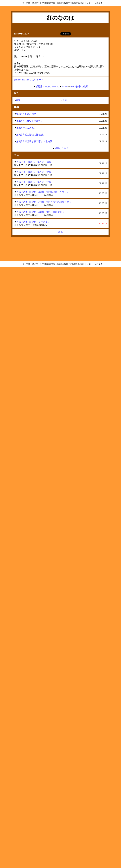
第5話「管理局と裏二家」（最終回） (35, 141)
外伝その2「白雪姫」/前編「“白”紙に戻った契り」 (43, 192)
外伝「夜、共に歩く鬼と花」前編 (34, 162)
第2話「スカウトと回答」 (30, 121)
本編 (18, 100)
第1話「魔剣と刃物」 (27, 114)
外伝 (65, 100)
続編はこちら (62, 148)
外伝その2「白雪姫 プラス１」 (33, 222)
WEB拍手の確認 (79, 87)
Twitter (65, 87)
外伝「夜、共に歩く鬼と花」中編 (34, 172)
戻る (60, 232)
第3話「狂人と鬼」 (26, 128)
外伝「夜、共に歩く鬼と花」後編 (34, 182)
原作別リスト (51, 3)
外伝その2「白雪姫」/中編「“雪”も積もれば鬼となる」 (45, 202)
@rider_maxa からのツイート (29, 80)
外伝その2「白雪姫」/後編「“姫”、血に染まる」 (41, 212)
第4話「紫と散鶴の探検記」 (31, 135)
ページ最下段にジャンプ (33, 3)
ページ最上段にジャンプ (33, 264)
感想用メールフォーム (47, 87)
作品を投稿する (65, 3)
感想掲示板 (78, 3)
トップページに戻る (93, 3)
